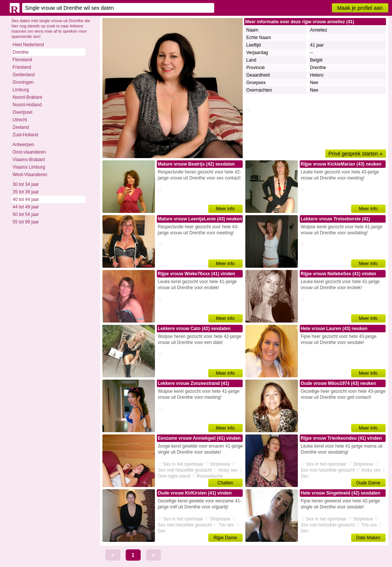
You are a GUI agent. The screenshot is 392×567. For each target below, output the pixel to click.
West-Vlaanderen (30, 175)
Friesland (22, 67)
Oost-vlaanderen (29, 152)
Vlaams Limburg (29, 167)
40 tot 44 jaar (26, 199)
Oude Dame (368, 483)
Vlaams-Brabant (29, 160)
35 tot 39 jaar (26, 192)
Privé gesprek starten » (356, 154)
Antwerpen (23, 145)
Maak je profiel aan (360, 8)
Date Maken (368, 538)
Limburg (21, 90)
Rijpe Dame (225, 538)
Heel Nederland (28, 45)
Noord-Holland (27, 105)
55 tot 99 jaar (26, 222)
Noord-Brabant (28, 97)
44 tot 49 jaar (26, 207)
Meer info (225, 209)
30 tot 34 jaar (26, 184)
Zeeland (21, 127)
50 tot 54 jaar (26, 214)
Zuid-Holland (26, 135)
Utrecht (20, 120)
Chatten (225, 483)
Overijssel (23, 112)
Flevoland (23, 60)
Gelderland (24, 75)
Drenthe (21, 52)
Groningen (23, 82)
